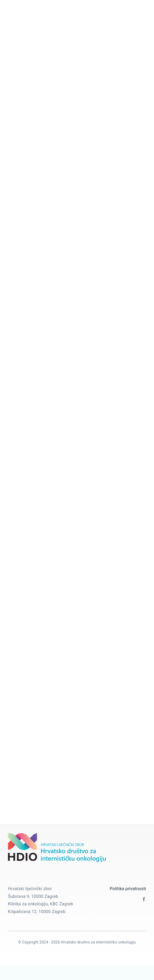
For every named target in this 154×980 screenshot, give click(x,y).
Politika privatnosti (128, 889)
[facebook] (144, 899)
